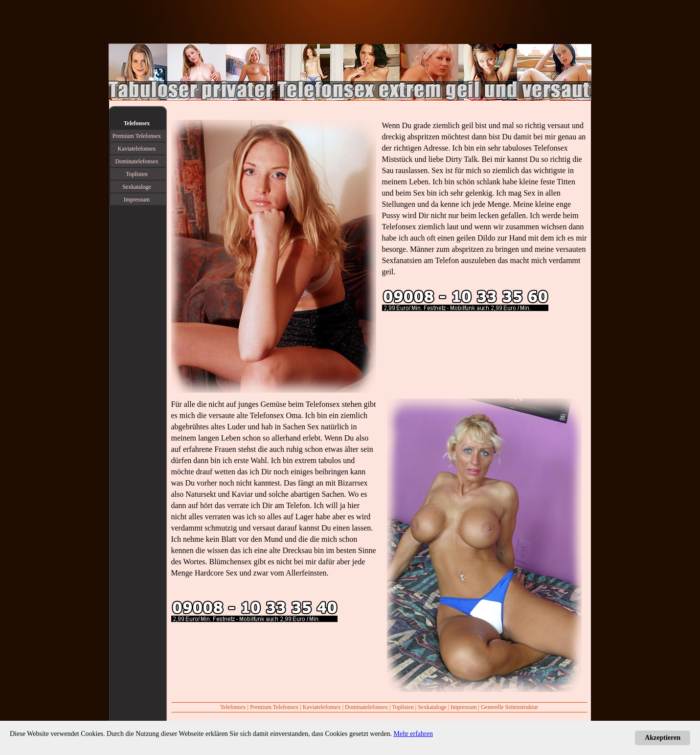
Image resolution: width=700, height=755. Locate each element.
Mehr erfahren (413, 734)
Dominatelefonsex (366, 707)
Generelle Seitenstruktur (509, 707)
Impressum (463, 707)
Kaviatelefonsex (322, 707)
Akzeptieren (663, 738)
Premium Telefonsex (274, 707)
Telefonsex (399, 227)
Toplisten (403, 707)
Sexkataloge (432, 707)
